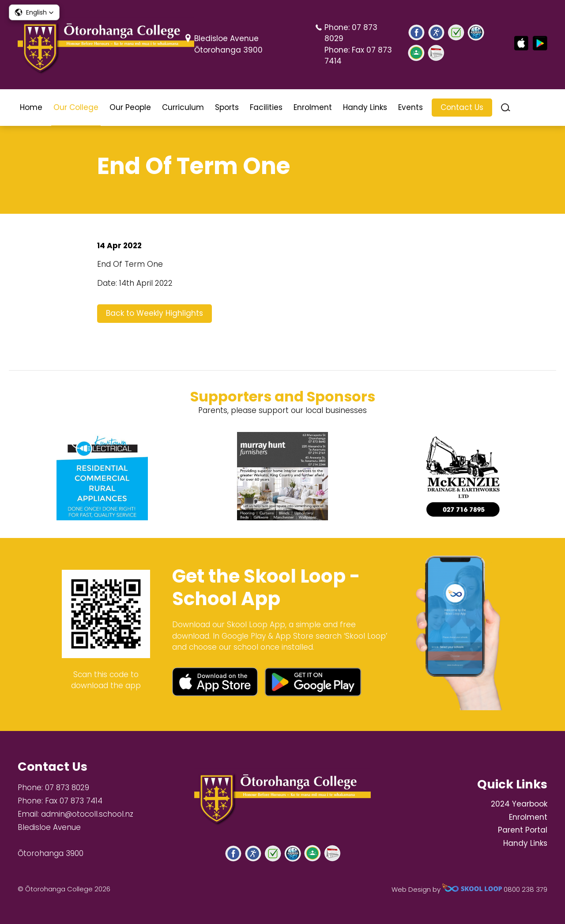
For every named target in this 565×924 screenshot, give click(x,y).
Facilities (266, 107)
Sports (227, 107)
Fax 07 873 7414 (74, 801)
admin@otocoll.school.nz (87, 814)
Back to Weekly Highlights (154, 313)
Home (31, 107)
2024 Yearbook (519, 804)
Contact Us (462, 107)
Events (411, 107)
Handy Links (365, 107)
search (506, 108)
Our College (76, 107)
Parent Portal (523, 830)
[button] (34, 12)
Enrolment (313, 107)
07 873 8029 (67, 788)
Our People (130, 107)
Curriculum (183, 107)
